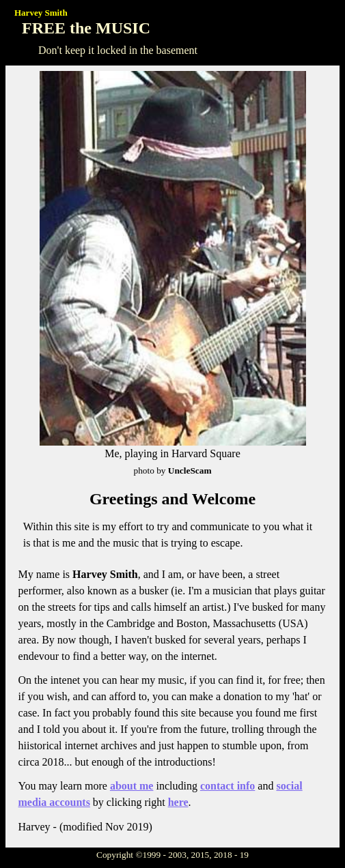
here (178, 802)
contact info (227, 786)
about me (132, 786)
